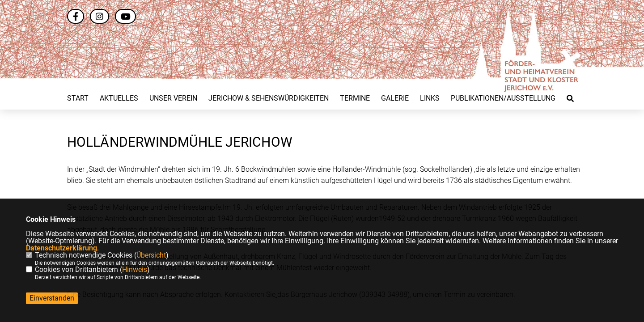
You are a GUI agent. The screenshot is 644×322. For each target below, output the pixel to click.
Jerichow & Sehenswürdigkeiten (269, 98)
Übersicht (151, 255)
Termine (355, 98)
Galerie (395, 98)
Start (78, 98)
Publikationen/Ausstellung (503, 98)
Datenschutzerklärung (61, 248)
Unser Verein (173, 98)
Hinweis (135, 269)
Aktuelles (119, 98)
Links (430, 98)
